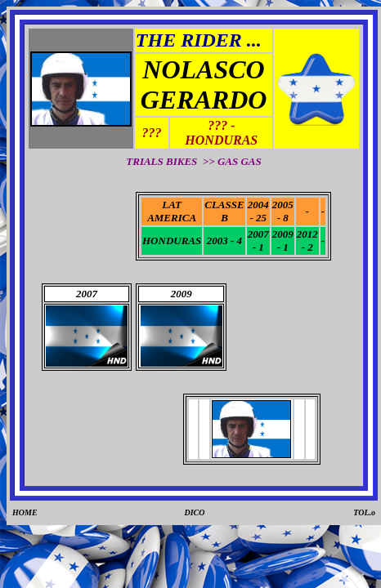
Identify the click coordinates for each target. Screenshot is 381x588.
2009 (182, 294)
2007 (87, 294)
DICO (195, 512)
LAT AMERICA (172, 211)
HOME (25, 512)
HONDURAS (172, 241)
